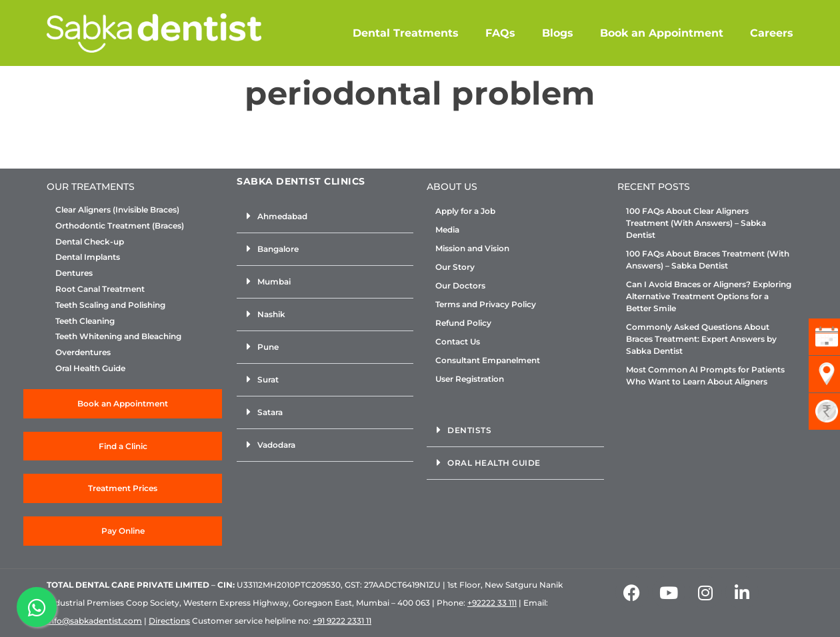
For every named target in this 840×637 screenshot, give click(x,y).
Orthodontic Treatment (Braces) (120, 226)
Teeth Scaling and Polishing (110, 305)
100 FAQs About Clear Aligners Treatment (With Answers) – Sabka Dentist (696, 223)
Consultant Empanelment (488, 360)
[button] (325, 217)
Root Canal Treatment (100, 289)
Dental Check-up (90, 242)
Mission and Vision (472, 248)
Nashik (271, 314)
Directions (169, 621)
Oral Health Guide (90, 368)
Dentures (74, 273)
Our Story (455, 267)
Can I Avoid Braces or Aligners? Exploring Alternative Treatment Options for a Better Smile (709, 296)
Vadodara (276, 445)
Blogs (558, 33)
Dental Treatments (406, 33)
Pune (268, 347)
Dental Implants (88, 257)
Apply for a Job (465, 211)
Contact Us (458, 341)
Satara (270, 412)
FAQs (500, 33)
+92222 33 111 (492, 603)
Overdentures (83, 352)
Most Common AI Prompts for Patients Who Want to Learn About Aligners (705, 375)
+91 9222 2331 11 (342, 621)
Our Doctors (460, 286)
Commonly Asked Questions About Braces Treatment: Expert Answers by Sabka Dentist (701, 339)
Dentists (469, 430)
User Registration (470, 379)
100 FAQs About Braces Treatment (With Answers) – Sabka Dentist (708, 260)
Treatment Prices (123, 488)
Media (447, 230)
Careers (772, 33)
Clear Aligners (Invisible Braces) (117, 210)
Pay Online (123, 531)
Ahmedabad (282, 216)
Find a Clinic (123, 446)
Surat (268, 379)
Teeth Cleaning (85, 321)
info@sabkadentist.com (94, 621)
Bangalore (278, 249)
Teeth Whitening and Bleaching (118, 336)
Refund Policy (463, 323)
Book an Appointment (662, 33)
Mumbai (274, 282)
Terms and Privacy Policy (486, 304)
